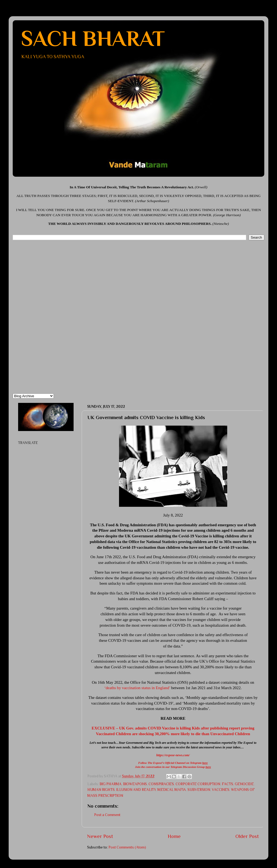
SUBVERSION (199, 790)
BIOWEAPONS (135, 784)
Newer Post (100, 836)
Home (174, 836)
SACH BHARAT (93, 38)
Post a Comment (107, 815)
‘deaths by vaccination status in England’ (137, 688)
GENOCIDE (244, 784)
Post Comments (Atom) (127, 847)
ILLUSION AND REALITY (136, 790)
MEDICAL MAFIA (172, 790)
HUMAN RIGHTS (101, 790)
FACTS (227, 784)
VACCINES (221, 790)
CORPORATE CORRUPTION (198, 784)
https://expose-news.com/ (173, 755)
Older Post (247, 836)
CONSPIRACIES (161, 784)
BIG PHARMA (111, 784)
